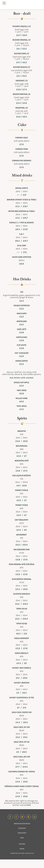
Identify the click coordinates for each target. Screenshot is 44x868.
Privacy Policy (22, 837)
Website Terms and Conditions (22, 832)
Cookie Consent (22, 841)
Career (22, 846)
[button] (4, 3)
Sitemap (22, 857)
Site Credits (22, 852)
